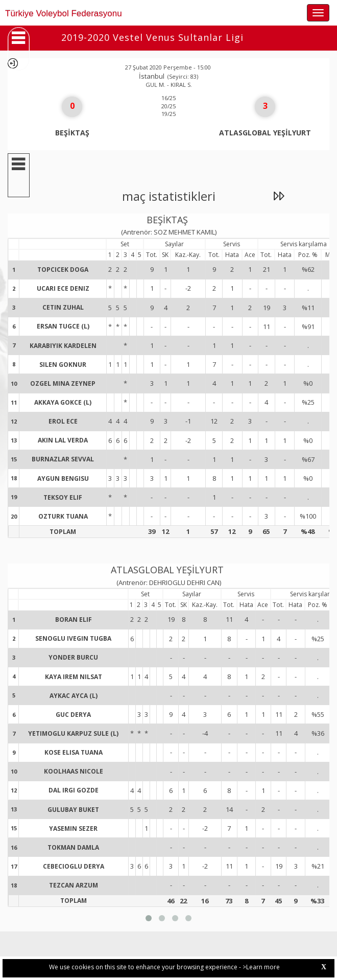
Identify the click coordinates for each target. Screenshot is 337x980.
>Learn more (261, 967)
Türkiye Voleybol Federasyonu (64, 14)
